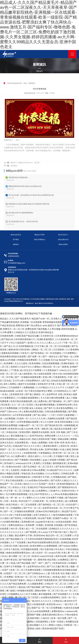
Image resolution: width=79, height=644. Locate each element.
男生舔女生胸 (8, 456)
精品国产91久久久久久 (30, 363)
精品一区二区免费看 (22, 587)
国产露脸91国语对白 (15, 418)
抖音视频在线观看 (20, 560)
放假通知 (14, 166)
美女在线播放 (33, 480)
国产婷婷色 (58, 525)
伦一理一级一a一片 (35, 505)
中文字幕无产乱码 (27, 518)
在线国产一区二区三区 (29, 584)
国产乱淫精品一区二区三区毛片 (27, 473)
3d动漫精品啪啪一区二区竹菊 (52, 377)
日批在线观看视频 (13, 367)
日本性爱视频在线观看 (49, 425)
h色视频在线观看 (62, 601)
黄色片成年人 (13, 463)
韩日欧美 (12, 408)
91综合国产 (22, 515)
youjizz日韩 (50, 563)
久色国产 (61, 391)
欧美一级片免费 (48, 632)
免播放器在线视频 (39, 353)
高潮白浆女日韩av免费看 (24, 477)
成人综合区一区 (35, 563)
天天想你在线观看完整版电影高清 (24, 549)
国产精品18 (21, 339)
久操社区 (34, 632)
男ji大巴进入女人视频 (57, 542)
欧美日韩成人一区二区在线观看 (47, 511)
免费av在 (66, 556)
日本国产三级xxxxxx (19, 415)
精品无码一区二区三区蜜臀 (37, 546)
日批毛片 (55, 353)
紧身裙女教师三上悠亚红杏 (27, 453)
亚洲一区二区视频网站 (41, 515)
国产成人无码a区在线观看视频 (40, 384)
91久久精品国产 (35, 343)
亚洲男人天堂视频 (28, 470)
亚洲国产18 (59, 460)
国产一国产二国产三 (48, 573)
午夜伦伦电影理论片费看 (34, 394)
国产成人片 (30, 346)
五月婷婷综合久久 (58, 394)
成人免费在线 (43, 405)
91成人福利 (38, 456)
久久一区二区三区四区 (29, 408)
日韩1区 (74, 553)
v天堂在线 (58, 546)
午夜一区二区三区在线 (58, 381)
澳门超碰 (47, 601)
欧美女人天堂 (29, 494)
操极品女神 (66, 443)
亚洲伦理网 (57, 436)
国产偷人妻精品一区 (32, 398)
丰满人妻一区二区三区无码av (56, 387)
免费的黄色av (41, 625)
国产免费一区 (67, 357)
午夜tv (17, 501)
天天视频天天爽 (41, 463)
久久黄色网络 (21, 353)
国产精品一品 (23, 360)
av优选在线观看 (30, 532)
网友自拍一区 (16, 370)
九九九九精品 (61, 363)
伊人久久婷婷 (69, 425)
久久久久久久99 (57, 422)
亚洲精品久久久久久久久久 (34, 539)
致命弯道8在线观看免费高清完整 (30, 553)
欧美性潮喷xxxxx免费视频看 (32, 556)
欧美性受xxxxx (28, 618)
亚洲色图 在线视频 (23, 535)
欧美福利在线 (67, 573)
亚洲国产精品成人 (46, 370)
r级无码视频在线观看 (24, 525)
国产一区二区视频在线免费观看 (54, 518)
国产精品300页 (17, 508)
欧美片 (59, 491)
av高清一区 (14, 394)
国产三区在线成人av (34, 439)
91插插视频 (48, 549)
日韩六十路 (26, 597)
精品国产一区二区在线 (16, 491)
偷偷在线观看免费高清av (13, 563)
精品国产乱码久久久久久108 (35, 522)
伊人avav (18, 542)
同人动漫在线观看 (16, 377)
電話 (39, 640)
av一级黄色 (30, 370)
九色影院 (5, 477)
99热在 (60, 384)
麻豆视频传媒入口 (55, 439)
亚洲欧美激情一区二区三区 (38, 367)
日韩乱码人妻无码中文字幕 (38, 615)
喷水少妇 (31, 377)
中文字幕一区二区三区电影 (29, 498)
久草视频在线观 (59, 484)
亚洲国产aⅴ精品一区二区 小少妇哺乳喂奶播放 (40, 529)
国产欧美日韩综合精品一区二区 (61, 473)
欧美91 (35, 567)
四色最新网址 (34, 635)
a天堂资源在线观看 (37, 418)
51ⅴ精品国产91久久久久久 (52, 477)
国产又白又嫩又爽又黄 (67, 577)
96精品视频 (28, 446)
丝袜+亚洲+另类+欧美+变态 (30, 449)
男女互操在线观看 (15, 487)
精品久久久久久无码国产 (41, 491)
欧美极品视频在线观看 (12, 505)
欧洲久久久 (50, 343)
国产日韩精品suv (51, 584)
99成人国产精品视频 (26, 573)
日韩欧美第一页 (64, 508)
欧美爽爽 (48, 363)
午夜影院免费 (72, 525)
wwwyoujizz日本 (9, 470)
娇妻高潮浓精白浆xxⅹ (38, 628)
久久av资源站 (48, 480)
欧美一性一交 (38, 611)
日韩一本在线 (33, 508)
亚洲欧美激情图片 (62, 339)
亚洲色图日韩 (72, 529)
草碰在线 (20, 480)
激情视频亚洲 (46, 470)
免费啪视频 (17, 391)
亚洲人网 (25, 381)
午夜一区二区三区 (13, 346)
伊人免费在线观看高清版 (44, 415)
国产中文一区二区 (63, 515)
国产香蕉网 (6, 542)
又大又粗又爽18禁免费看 (53, 401)
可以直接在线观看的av (47, 443)
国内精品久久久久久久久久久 (60, 456)
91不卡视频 (73, 604)
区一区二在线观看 (63, 615)
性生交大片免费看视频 (16, 412)
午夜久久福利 (43, 525)
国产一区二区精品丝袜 (38, 436)
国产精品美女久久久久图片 (23, 425)
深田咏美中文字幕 (31, 387)
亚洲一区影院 (49, 635)
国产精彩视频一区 (31, 570)
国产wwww (54, 556)
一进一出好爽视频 (25, 422)
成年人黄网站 (72, 384)
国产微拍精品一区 (60, 405)
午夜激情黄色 (38, 381)
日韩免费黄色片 (15, 384)
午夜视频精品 (20, 460)
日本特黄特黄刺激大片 (39, 339)
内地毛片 (45, 597)
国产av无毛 (51, 449)
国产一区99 (64, 632)
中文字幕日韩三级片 (34, 542)
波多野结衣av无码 (45, 577)
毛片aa (14, 363)
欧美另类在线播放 (9, 429)
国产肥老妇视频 (15, 594)
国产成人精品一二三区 (60, 418)
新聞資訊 (32, 83)
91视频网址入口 (58, 604)
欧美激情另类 (13, 398)
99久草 (62, 535)
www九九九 (37, 374)
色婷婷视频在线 (21, 484)
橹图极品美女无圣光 (46, 446)
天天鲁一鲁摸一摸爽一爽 (49, 608)
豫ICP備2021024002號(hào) (44, 303)
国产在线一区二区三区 (56, 374)
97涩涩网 (33, 412)
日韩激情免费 (7, 336)
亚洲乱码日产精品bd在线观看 (53, 494)
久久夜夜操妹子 (21, 374)
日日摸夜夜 (7, 353)
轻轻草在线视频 (63, 549)
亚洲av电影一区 (62, 470)
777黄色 (61, 370)
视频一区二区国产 (11, 580)
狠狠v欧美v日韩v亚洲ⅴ (45, 350)
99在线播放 (19, 467)
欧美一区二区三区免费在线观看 (37, 580)
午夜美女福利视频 (60, 522)
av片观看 (36, 601)
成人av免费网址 (53, 498)
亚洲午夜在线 (13, 570)
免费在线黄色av (61, 532)
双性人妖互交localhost (62, 463)
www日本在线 (47, 567)
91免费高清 (73, 453)
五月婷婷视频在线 (46, 346)
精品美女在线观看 (16, 436)
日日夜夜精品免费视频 (32, 429)
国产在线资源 (25, 350)
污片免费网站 (23, 357)
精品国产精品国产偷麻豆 (37, 591)
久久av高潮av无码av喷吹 (39, 487)
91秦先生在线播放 (51, 622)
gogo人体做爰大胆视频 (39, 467)
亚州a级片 (73, 467)
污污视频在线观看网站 (27, 401)
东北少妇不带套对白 (56, 501)
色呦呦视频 (19, 432)
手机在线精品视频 (67, 560)
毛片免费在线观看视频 (33, 501)
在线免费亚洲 (65, 446)
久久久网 (27, 463)
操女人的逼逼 (46, 412)
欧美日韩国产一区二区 (54, 453)
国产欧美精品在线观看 (45, 535)
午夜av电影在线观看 (61, 628)
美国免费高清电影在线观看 (45, 357)
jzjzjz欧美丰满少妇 (11, 532)
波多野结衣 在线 (53, 398)
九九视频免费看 (64, 594)
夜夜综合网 (61, 567)
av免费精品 (69, 570)
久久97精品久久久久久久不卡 (39, 391)
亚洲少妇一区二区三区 (45, 587)
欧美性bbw (16, 546)
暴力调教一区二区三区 (18, 567)
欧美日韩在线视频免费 (23, 405)
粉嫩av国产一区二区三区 (57, 429)
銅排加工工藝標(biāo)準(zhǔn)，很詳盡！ (26, 163)
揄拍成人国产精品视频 (63, 597)
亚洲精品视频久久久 (59, 553)
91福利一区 (42, 422)
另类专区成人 (65, 587)
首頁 (25, 83)
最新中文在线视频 (11, 387)
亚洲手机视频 (24, 456)
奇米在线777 (48, 508)
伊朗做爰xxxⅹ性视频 (42, 360)
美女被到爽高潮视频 (53, 408)
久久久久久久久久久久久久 (63, 539)
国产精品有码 (59, 467)
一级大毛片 (43, 618)
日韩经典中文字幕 (40, 484)
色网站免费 (10, 443)
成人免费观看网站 (20, 511)
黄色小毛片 (46, 532)
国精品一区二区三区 (68, 350)
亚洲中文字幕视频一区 (23, 577)
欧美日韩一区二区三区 (40, 460)
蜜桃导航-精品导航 (52, 570)
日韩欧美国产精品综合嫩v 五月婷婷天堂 (36, 336)
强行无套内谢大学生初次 (44, 560)
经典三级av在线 (8, 556)
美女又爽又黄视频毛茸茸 (59, 611)
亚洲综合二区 (13, 494)
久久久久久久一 (26, 443)
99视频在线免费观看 (64, 360)
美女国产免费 (8, 529)
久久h (36, 597)
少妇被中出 (68, 498)
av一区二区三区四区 (38, 604)
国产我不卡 (60, 412)
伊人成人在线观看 (59, 618)
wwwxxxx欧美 (56, 625)
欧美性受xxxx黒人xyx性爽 (50, 432)
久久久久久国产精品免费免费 (39, 594)
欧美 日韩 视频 (14, 439)
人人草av (73, 501)
